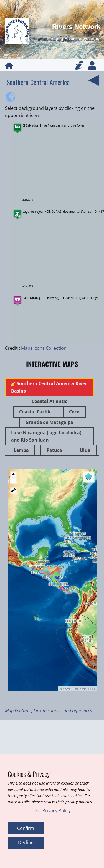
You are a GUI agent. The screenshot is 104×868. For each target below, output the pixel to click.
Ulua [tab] (85, 450)
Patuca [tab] (54, 450)
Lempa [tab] (21, 450)
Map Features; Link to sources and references (49, 711)
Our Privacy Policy (52, 810)
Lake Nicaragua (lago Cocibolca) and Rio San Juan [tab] (46, 436)
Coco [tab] (74, 412)
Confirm (26, 828)
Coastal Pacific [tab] (35, 412)
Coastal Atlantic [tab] (49, 401)
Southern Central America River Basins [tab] (49, 387)
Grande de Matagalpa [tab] (49, 422)
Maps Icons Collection (44, 348)
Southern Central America (38, 82)
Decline (26, 842)
